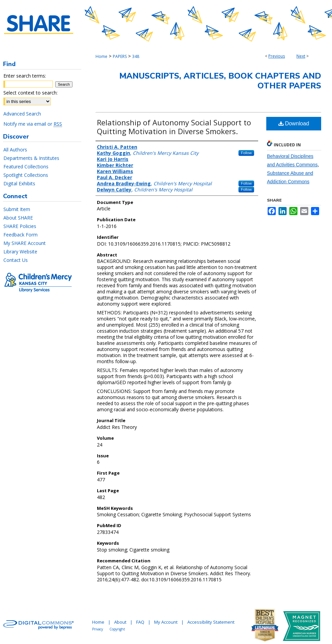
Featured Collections (26, 167)
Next (301, 56)
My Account (166, 622)
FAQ (140, 622)
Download (294, 123)
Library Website (20, 252)
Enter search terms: (25, 76)
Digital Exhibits (19, 183)
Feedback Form (20, 235)
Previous (277, 56)
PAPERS (120, 56)
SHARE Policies (20, 226)
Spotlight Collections (26, 175)
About (120, 622)
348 (136, 56)
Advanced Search (22, 114)
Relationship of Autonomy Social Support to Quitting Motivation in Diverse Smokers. (174, 127)
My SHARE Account (25, 243)
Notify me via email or (33, 124)
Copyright (117, 629)
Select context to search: (30, 93)
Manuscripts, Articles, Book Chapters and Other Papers (220, 81)
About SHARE (18, 218)
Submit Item (17, 209)
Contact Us (16, 260)
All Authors (15, 150)
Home (101, 56)
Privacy (98, 629)
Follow (246, 153)
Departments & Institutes (31, 158)
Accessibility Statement (211, 622)
